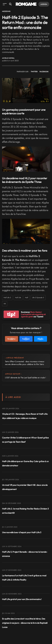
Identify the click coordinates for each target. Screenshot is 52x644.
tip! (11, 314)
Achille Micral (8, 58)
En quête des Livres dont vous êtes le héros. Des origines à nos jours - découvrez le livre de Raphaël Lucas (25, 623)
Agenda (44, 4)
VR (5, 304)
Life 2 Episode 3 (38, 298)
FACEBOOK (44, 72)
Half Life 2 (7, 298)
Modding (6, 11)
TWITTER (34, 72)
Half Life (18, 298)
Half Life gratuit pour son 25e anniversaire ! (22, 599)
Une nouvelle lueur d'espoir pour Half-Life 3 (22, 532)
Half (27, 298)
